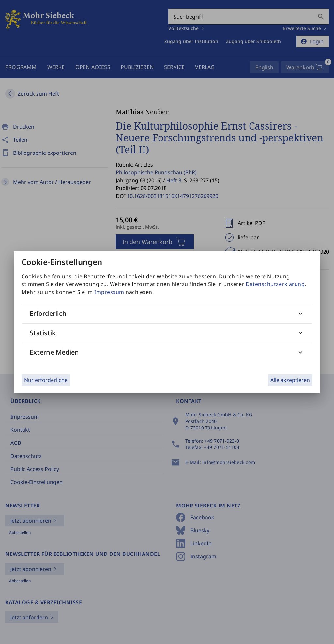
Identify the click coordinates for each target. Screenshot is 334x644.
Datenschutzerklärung (275, 284)
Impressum (109, 292)
